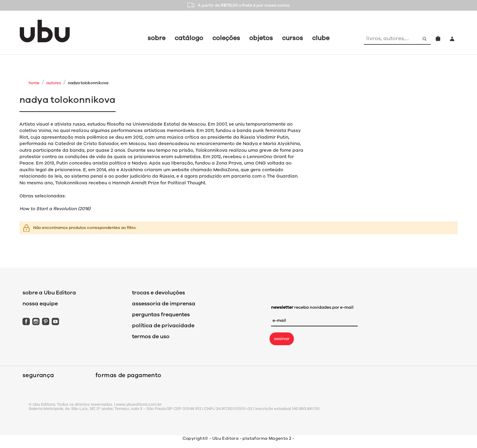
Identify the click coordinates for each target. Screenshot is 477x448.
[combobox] (392, 38)
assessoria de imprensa (164, 304)
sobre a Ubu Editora (49, 293)
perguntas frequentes (161, 314)
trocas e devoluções (158, 293)
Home (34, 83)
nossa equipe (40, 304)
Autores (54, 83)
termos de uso (151, 336)
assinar (282, 339)
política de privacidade (163, 325)
